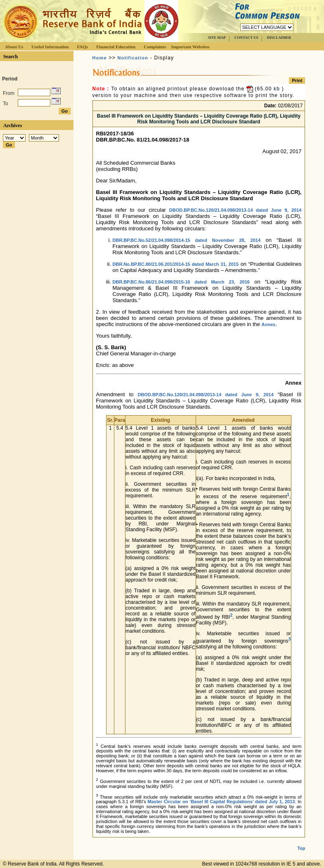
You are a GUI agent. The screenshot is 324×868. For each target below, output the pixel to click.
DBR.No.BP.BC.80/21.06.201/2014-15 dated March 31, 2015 (176, 264)
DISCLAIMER (279, 38)
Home (100, 58)
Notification (133, 58)
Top (301, 848)
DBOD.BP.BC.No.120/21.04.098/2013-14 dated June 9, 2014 (235, 210)
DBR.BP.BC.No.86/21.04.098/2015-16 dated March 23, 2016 (181, 282)
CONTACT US (246, 38)
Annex (269, 324)
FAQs (82, 47)
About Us (14, 47)
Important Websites (190, 47)
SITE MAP (217, 38)
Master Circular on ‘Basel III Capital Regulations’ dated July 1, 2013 (221, 802)
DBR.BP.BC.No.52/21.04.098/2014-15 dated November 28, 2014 (187, 240)
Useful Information (50, 47)
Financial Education (116, 47)
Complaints (155, 47)
